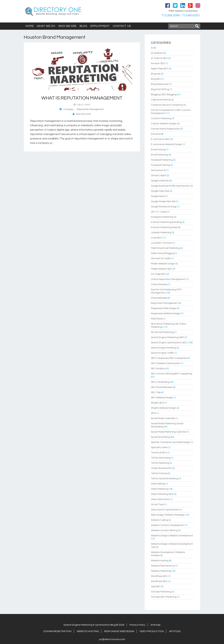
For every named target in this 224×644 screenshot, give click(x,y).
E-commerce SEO (160, 139)
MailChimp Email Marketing (165, 248)
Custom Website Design (164, 124)
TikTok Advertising (161, 458)
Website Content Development (168, 525)
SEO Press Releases (162, 387)
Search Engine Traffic (162, 353)
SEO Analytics (158, 369)
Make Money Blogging (163, 253)
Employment (100, 26)
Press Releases (159, 298)
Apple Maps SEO (160, 69)
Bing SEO (156, 79)
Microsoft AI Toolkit (161, 258)
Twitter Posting (159, 473)
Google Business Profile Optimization (170, 186)
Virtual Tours (157, 504)
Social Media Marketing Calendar (169, 432)
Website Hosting (160, 561)
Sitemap (156, 625)
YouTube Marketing (161, 592)
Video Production (152, 631)
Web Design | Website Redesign (168, 515)
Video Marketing (160, 489)
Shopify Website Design (164, 408)
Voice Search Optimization (165, 510)
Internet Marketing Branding (166, 222)
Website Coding (159, 520)
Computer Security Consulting (167, 105)
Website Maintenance (163, 566)
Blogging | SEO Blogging (164, 95)
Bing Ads (156, 74)
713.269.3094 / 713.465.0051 (180, 15)
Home (30, 26)
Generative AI (158, 170)
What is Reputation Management (82, 98)
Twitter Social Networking (164, 479)
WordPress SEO (159, 576)
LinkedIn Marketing (161, 233)
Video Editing (158, 484)
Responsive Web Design (164, 308)
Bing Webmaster (160, 84)
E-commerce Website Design (167, 144)
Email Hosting (158, 150)
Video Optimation (160, 499)
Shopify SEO (157, 403)
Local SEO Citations (161, 243)
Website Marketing (161, 571)
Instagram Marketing (162, 217)
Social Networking (160, 437)
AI (152, 48)
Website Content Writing (164, 530)
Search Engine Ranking (163, 348)
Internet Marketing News (164, 227)
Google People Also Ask (163, 201)
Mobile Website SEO (162, 269)
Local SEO (156, 238)
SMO (154, 413)
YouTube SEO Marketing (164, 597)
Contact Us (122, 26)
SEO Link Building (160, 382)
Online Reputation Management (168, 279)
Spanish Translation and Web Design (171, 442)
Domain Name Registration (165, 129)
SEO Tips (156, 392)
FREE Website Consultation (183, 11)
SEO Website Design (162, 398)
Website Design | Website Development (172, 536)
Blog (83, 26)
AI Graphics (157, 53)
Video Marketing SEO (162, 494)
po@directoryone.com (112, 639)
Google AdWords (160, 181)
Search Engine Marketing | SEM (168, 337)
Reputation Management (90, 109)
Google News (158, 196)
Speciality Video (159, 447)
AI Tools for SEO (159, 58)
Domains (156, 134)
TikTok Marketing (160, 463)
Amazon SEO (158, 63)
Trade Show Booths (161, 468)
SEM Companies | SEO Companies (169, 358)
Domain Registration (57, 631)
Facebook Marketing (162, 160)
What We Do (46, 26)
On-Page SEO (158, 274)
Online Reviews (159, 284)
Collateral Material (161, 100)
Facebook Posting (160, 165)
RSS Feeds (157, 319)
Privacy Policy (137, 625)
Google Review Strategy (164, 207)
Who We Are (67, 26)
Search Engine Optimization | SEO (169, 343)
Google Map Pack (160, 191)
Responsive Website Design (166, 314)
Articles (175, 631)
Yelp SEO (156, 587)
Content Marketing (161, 118)
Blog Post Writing (160, 89)
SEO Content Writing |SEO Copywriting (172, 374)
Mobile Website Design (163, 264)
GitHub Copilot (158, 176)
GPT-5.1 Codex (159, 212)
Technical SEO (159, 453)
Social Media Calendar (163, 418)
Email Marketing (159, 155)
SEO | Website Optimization (166, 363)
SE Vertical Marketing (162, 332)
